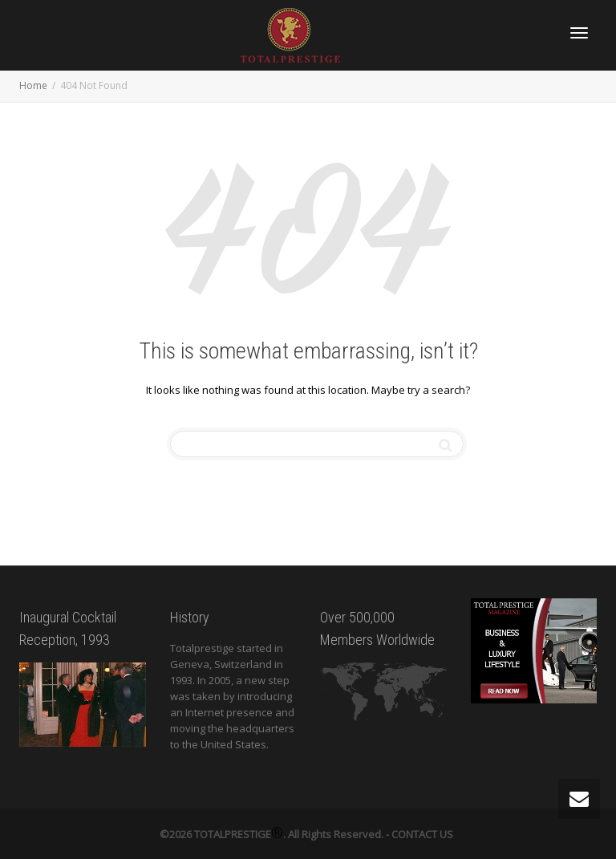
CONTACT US (422, 834)
